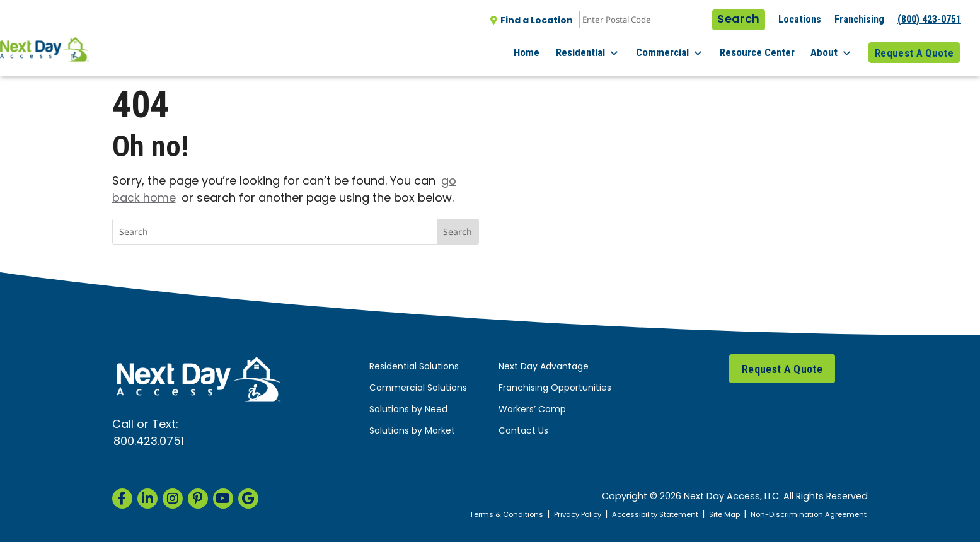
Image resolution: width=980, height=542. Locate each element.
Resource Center (763, 50)
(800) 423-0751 (929, 19)
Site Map (710, 515)
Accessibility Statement (634, 515)
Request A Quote (914, 50)
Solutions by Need (408, 410)
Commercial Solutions (418, 389)
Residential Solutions (414, 367)
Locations (800, 19)
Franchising (859, 19)
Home (542, 50)
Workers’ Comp (532, 410)
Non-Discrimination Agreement (803, 515)
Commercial (678, 50)
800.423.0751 (149, 442)
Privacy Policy (548, 515)
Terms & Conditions (470, 515)
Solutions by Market (412, 431)
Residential (600, 50)
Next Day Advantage (544, 367)
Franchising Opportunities (555, 389)
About (834, 50)
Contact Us (523, 431)
